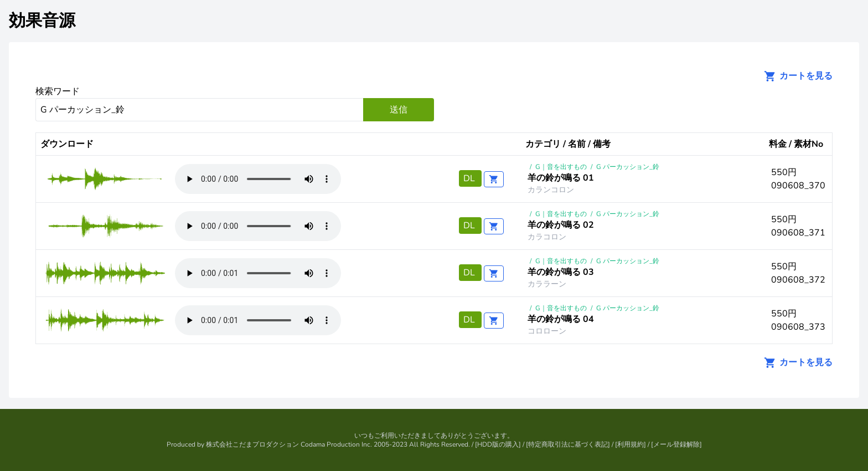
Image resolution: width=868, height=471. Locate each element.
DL (470, 178)
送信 (399, 110)
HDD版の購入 (498, 444)
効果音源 (42, 21)
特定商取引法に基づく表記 (568, 444)
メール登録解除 (676, 444)
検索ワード (58, 91)
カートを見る (795, 76)
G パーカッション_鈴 (628, 167)
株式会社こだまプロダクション (252, 444)
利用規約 (631, 444)
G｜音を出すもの (561, 167)
